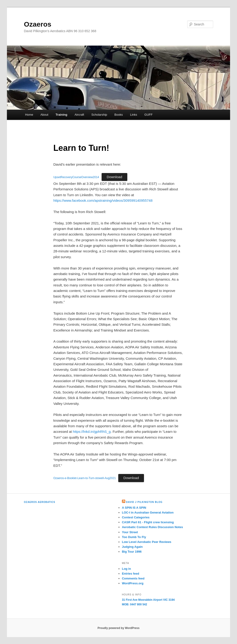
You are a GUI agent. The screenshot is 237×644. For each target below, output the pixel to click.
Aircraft (79, 115)
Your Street (130, 532)
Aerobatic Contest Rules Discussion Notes (153, 527)
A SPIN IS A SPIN (134, 508)
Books (118, 115)
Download (114, 177)
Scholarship (99, 115)
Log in (126, 569)
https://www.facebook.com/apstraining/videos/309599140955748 (103, 200)
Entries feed (131, 574)
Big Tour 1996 (132, 552)
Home (29, 115)
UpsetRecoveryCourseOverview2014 (76, 177)
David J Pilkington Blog (144, 502)
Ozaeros (37, 24)
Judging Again (132, 547)
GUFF (148, 115)
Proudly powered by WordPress (118, 628)
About (44, 115)
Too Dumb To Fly (134, 537)
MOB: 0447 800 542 (135, 604)
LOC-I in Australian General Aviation (148, 512)
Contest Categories (136, 517)
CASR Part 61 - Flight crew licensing (148, 522)
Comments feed (133, 578)
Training (61, 115)
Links (134, 115)
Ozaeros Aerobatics (39, 502)
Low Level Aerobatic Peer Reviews (147, 542)
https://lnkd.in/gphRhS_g (92, 432)
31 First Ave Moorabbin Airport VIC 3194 (148, 600)
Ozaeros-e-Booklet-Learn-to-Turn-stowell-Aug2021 (84, 478)
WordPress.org (133, 583)
